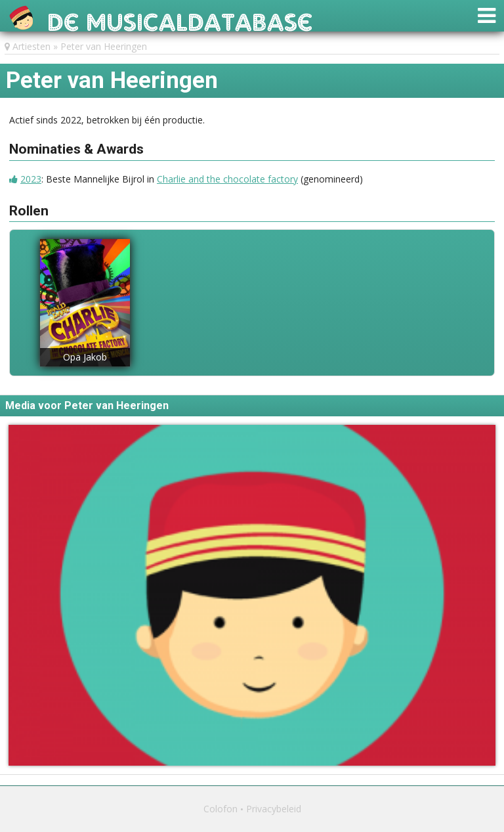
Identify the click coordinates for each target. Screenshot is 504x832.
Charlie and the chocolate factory (227, 179)
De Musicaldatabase (180, 19)
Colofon (220, 809)
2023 (31, 179)
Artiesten (31, 46)
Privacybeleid (274, 809)
